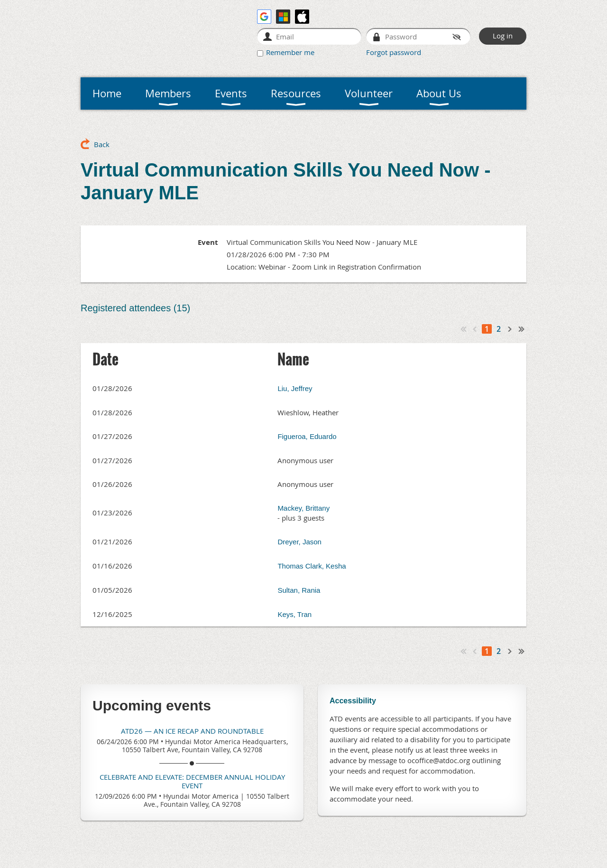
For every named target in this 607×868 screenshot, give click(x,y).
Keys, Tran (294, 614)
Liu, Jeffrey (295, 388)
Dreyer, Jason (299, 542)
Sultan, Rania (299, 590)
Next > (510, 329)
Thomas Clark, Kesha (312, 566)
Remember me (290, 52)
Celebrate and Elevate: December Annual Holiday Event (192, 781)
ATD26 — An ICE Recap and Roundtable (192, 731)
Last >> (522, 329)
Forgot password (394, 52)
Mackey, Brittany (303, 508)
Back (102, 144)
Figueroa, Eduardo (307, 436)
